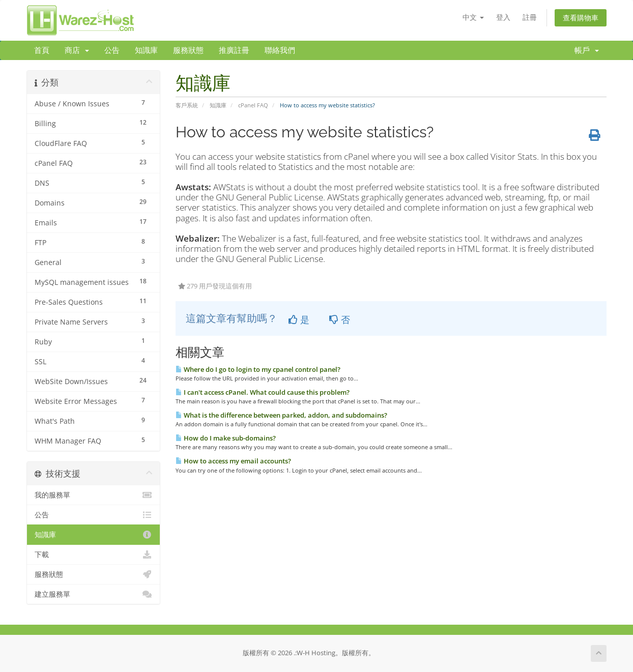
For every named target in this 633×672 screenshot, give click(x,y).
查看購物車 (581, 18)
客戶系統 (187, 105)
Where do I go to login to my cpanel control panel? (258, 369)
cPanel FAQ (253, 105)
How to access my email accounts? (233, 461)
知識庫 (146, 50)
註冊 (530, 17)
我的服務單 (93, 495)
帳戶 (587, 50)
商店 (77, 50)
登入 (503, 17)
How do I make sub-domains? (226, 438)
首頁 (42, 50)
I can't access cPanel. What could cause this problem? (263, 392)
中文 (473, 17)
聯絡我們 (280, 50)
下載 (93, 554)
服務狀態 (188, 50)
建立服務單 (93, 594)
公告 (112, 50)
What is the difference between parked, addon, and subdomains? (281, 415)
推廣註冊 (234, 50)
